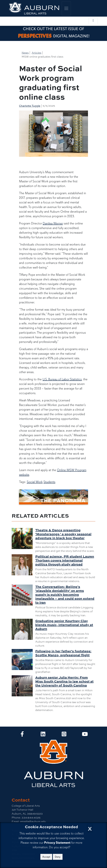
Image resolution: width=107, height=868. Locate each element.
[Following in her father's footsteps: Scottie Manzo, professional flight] (23, 660)
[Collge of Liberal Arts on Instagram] (64, 735)
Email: (16, 822)
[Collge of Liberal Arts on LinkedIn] (43, 735)
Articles (37, 53)
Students (49, 482)
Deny (58, 857)
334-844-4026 (31, 818)
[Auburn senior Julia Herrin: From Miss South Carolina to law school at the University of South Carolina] (23, 686)
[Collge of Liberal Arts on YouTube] (85, 735)
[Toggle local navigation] (93, 21)
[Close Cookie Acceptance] (90, 828)
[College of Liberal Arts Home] (34, 8)
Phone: (16, 818)
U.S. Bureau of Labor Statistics (62, 379)
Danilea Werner (53, 223)
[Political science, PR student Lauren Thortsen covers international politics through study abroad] (23, 565)
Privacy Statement (57, 843)
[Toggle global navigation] (66, 8)
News (25, 53)
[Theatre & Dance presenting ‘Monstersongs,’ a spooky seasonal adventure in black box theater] (23, 538)
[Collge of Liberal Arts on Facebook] (22, 735)
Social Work (35, 482)
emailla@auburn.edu (33, 822)
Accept (46, 857)
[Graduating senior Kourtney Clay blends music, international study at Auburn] (23, 629)
